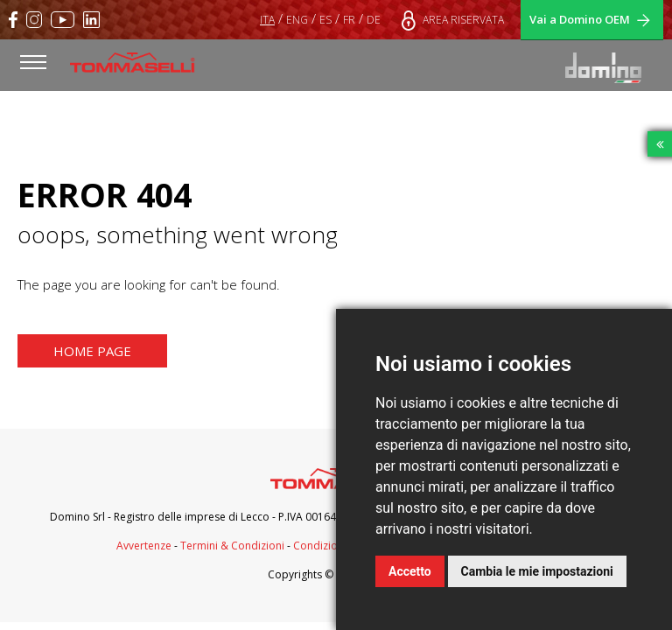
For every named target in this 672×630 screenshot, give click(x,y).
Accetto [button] (410, 571)
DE (374, 20)
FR (349, 20)
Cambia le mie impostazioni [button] (537, 571)
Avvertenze (144, 546)
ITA (267, 20)
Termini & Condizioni (232, 546)
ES (325, 20)
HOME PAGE (92, 351)
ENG (297, 20)
